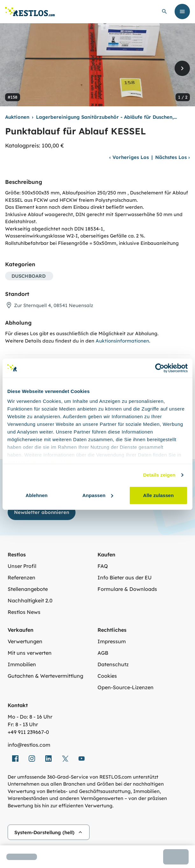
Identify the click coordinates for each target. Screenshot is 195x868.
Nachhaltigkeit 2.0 (30, 600)
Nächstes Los (173, 157)
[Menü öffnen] (182, 11)
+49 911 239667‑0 (28, 732)
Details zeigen (159, 475)
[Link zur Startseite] (30, 12)
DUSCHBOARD (29, 276)
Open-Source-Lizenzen (126, 687)
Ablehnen (36, 495)
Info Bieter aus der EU (125, 577)
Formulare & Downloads (127, 589)
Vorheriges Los (129, 157)
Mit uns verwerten (30, 653)
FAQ (103, 566)
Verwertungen (25, 641)
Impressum (112, 641)
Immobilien (22, 664)
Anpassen (98, 495)
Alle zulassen (158, 495)
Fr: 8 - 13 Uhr (23, 724)
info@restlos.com (29, 745)
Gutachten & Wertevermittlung (45, 676)
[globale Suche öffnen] (164, 11)
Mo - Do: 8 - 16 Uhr (30, 717)
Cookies (107, 676)
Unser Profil (22, 566)
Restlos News (24, 612)
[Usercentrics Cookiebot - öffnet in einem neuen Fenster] (160, 368)
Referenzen (22, 577)
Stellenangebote (28, 589)
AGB (103, 653)
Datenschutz (113, 664)
